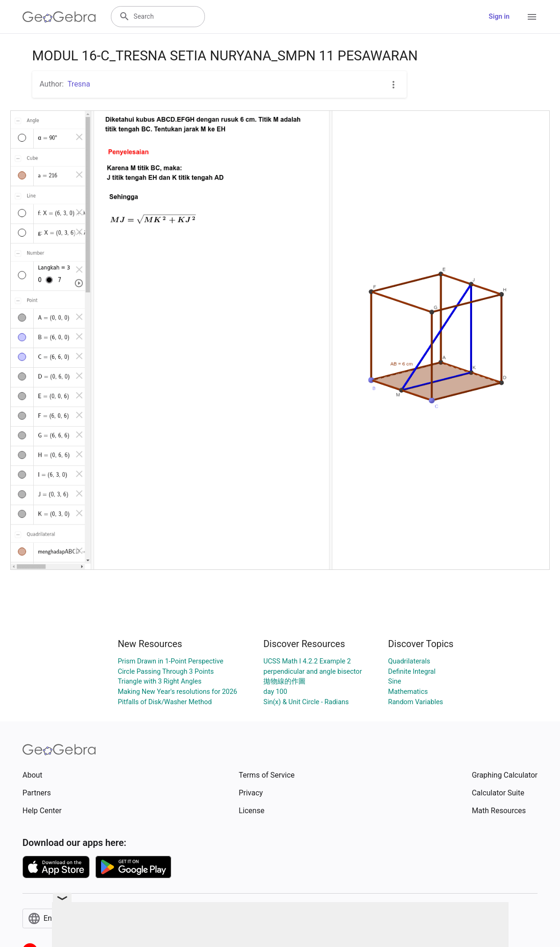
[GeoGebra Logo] (59, 17)
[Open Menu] (532, 17)
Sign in (499, 17)
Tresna (79, 84)
